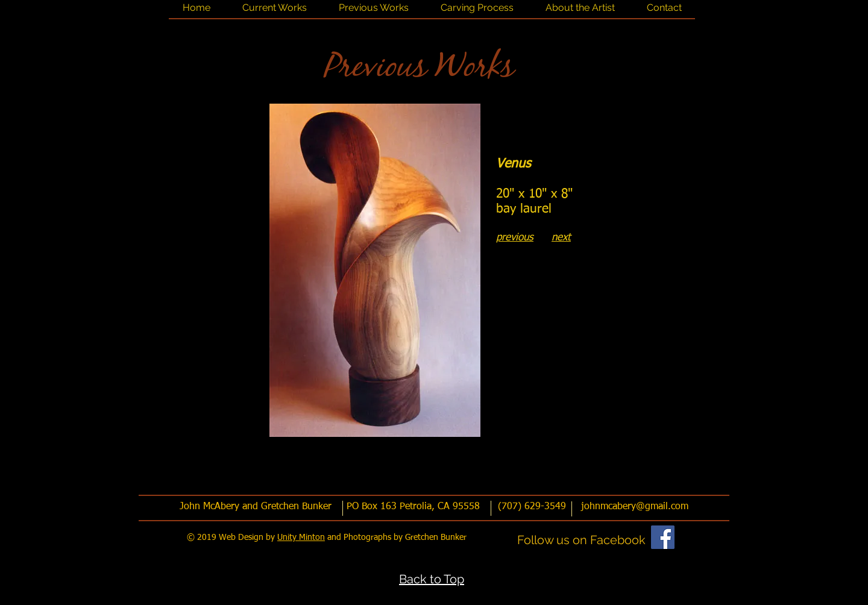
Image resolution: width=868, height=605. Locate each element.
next (561, 238)
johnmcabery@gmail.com (635, 507)
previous (515, 238)
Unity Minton (301, 538)
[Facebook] (663, 537)
